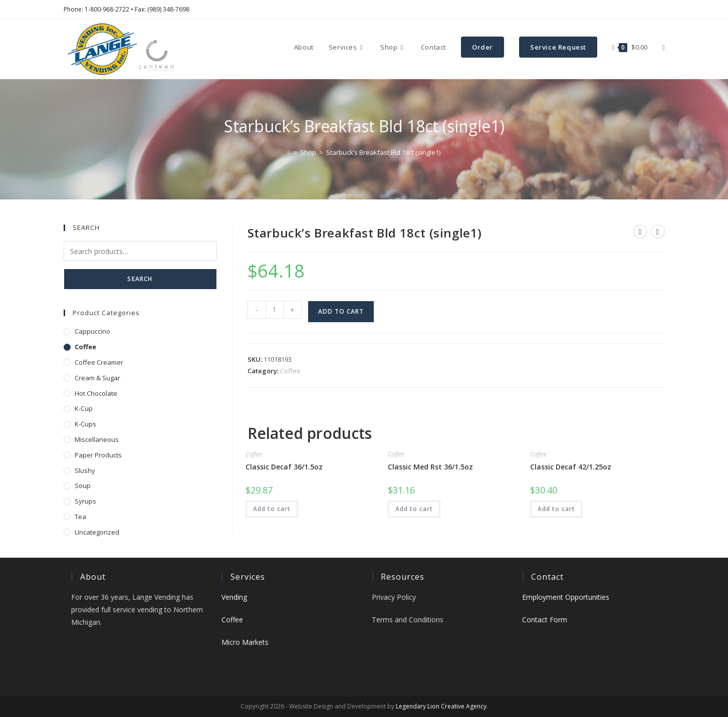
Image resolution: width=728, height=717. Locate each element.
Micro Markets (245, 642)
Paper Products (98, 455)
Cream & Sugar (97, 378)
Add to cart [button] (272, 509)
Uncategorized (97, 532)
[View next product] (658, 231)
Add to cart (341, 311)
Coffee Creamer (99, 362)
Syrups (85, 501)
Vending (234, 597)
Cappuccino (92, 331)
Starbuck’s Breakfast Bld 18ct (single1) (383, 152)
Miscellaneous (97, 439)
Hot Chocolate (96, 393)
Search (140, 279)
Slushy (85, 470)
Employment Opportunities (566, 597)
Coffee (290, 371)
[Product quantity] (275, 310)
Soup (83, 486)
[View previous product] (640, 231)
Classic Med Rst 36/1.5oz (430, 467)
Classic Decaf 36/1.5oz (284, 467)
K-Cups (85, 424)
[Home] (289, 152)
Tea (80, 517)
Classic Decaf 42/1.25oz (571, 467)
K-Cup (84, 408)
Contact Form (545, 620)
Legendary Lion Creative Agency (441, 706)
